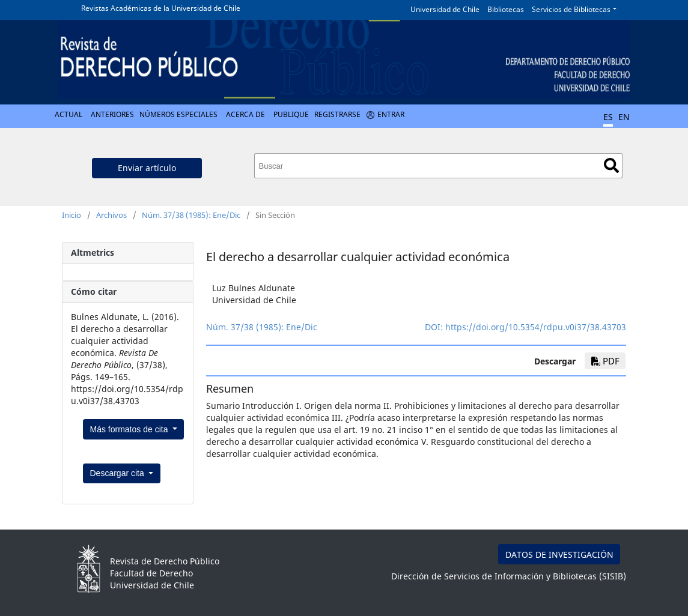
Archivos (111, 215)
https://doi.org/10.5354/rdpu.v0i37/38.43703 (536, 327)
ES (608, 117)
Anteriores (112, 114)
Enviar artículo (147, 168)
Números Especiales (178, 114)
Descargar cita (118, 473)
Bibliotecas (506, 9)
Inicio (72, 215)
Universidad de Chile (445, 9)
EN (624, 117)
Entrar (391, 114)
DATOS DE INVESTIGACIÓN (559, 554)
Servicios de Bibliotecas (571, 9)
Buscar (611, 165)
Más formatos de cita (130, 429)
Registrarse (337, 114)
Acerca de (245, 114)
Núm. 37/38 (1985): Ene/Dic (191, 215)
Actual (68, 114)
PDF (605, 361)
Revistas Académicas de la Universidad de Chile (161, 8)
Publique (291, 114)
